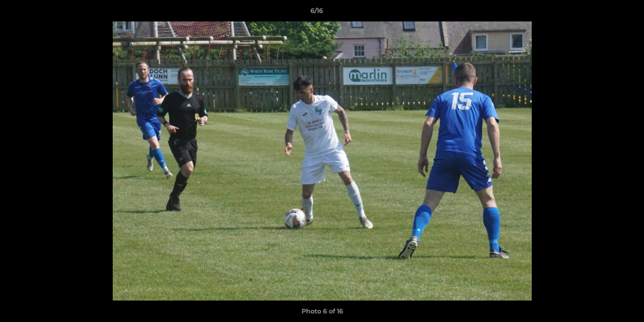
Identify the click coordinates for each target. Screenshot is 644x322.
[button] (606, 13)
